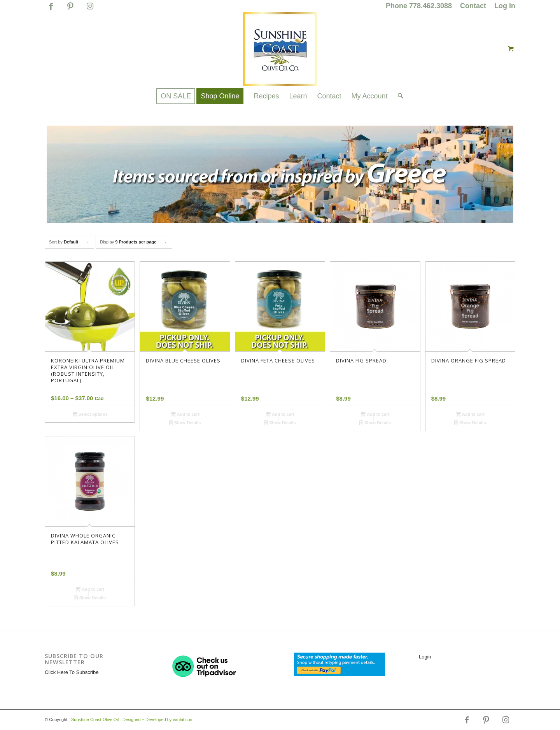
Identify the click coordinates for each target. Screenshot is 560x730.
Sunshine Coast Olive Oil (95, 719)
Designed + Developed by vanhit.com (158, 719)
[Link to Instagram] (90, 10)
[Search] (398, 96)
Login (425, 657)
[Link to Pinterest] (70, 10)
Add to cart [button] (185, 414)
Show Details (185, 423)
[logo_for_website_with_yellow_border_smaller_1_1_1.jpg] (280, 49)
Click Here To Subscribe (72, 672)
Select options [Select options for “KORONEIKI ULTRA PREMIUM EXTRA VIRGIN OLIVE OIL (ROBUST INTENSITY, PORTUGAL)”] (90, 414)
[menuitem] (419, 6)
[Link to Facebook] (51, 10)
